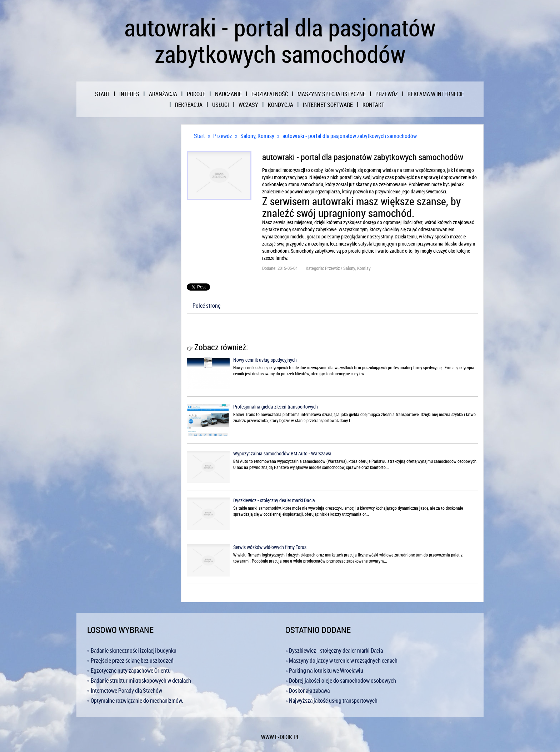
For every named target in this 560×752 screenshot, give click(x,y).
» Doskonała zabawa (307, 691)
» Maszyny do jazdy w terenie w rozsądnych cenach (341, 661)
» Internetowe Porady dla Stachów (125, 691)
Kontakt (373, 105)
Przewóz (223, 136)
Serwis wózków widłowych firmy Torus (270, 547)
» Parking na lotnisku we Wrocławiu (324, 671)
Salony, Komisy (257, 136)
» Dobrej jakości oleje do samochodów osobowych (341, 681)
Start (199, 136)
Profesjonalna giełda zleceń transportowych (276, 407)
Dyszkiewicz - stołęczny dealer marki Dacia (274, 500)
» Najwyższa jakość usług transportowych (331, 701)
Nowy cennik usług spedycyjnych (265, 360)
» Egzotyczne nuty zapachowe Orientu (129, 671)
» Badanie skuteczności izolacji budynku (132, 650)
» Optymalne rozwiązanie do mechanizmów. (135, 701)
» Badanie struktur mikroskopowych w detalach (139, 681)
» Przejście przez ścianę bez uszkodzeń (130, 661)
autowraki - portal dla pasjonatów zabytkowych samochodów (350, 136)
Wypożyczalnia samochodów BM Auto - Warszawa (282, 453)
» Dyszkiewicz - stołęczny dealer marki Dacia (334, 650)
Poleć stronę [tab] (206, 306)
